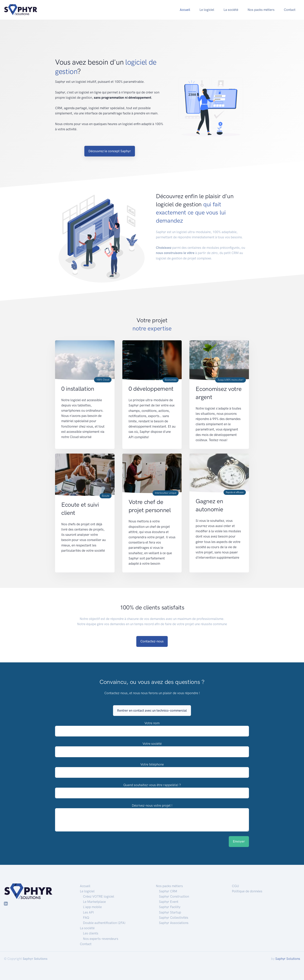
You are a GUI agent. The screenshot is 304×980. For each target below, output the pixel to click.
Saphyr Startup (170, 912)
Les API (88, 912)
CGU (235, 886)
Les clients (91, 933)
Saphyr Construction (174, 896)
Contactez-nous (152, 641)
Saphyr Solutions (288, 959)
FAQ (86, 918)
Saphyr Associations (174, 923)
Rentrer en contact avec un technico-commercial (152, 710)
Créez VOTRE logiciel (99, 896)
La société (231, 10)
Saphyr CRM (168, 891)
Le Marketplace (94, 902)
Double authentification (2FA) (104, 923)
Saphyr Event (169, 902)
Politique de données (247, 891)
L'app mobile (92, 907)
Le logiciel (207, 10)
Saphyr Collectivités (174, 918)
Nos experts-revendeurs (101, 939)
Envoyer (239, 841)
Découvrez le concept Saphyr (110, 151)
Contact (290, 10)
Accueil (185, 10)
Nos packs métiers (261, 10)
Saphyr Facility (170, 907)
